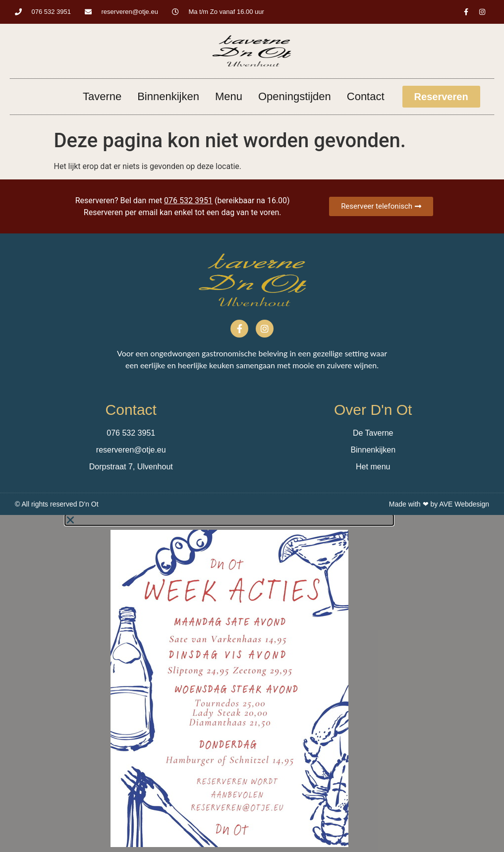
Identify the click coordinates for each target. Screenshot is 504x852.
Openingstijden (295, 96)
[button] (229, 520)
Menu (229, 96)
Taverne (102, 96)
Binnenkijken (168, 96)
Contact (366, 96)
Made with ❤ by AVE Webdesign (439, 504)
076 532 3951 (188, 200)
